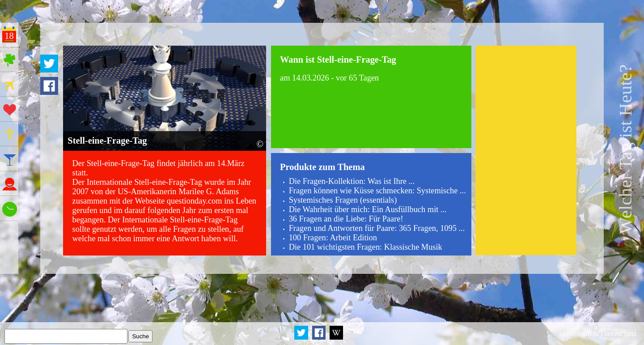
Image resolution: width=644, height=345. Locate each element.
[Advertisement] (526, 151)
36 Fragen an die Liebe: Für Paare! (346, 219)
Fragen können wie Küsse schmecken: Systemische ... (377, 191)
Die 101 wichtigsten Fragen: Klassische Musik (366, 247)
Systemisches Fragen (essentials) (343, 200)
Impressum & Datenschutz (598, 334)
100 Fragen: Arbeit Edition (333, 238)
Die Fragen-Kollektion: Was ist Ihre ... (352, 181)
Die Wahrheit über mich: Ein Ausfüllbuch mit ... (368, 209)
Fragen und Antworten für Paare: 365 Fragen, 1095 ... (377, 228)
